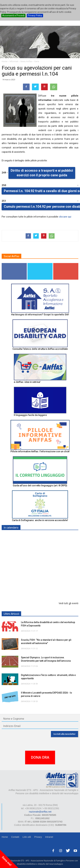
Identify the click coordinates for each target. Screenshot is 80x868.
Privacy (38, 837)
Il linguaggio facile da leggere (30, 415)
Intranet (49, 837)
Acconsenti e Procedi (13, 15)
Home (5, 837)
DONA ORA (40, 757)
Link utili (27, 837)
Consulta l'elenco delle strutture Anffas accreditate (40, 349)
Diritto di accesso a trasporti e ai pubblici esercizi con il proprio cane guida (42, 173)
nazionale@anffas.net (40, 812)
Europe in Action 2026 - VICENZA (39, 570)
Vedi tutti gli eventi (69, 603)
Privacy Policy (35, 15)
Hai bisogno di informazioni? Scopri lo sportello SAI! (40, 315)
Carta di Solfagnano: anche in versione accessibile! (40, 520)
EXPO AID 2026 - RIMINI (35, 535)
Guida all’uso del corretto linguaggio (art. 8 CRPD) (40, 486)
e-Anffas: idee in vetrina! (27, 382)
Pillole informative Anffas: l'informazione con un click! (40, 451)
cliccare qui (65, 217)
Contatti (15, 837)
